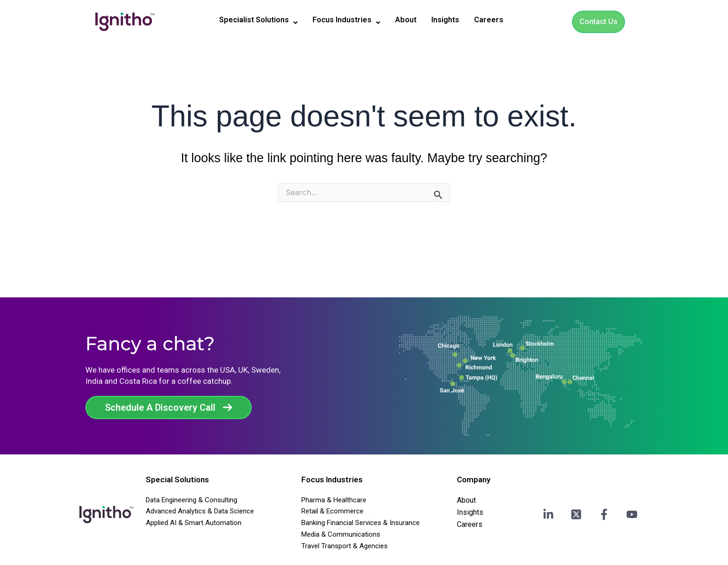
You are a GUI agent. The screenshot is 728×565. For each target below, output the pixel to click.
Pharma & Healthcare (334, 500)
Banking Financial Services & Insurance (361, 523)
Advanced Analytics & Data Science (200, 511)
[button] (253, 20)
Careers (498, 20)
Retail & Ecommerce (332, 511)
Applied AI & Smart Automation (194, 523)
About (410, 20)
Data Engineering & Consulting (192, 500)
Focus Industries (347, 20)
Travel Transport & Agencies (344, 546)
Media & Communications (341, 534)
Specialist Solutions (253, 20)
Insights (452, 20)
